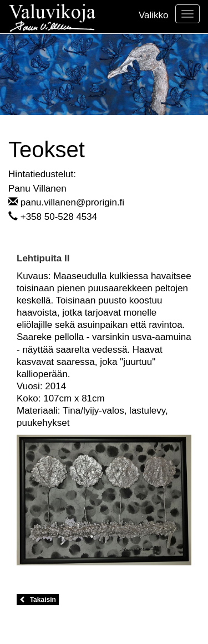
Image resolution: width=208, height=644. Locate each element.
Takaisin (38, 600)
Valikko (154, 15)
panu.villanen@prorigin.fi (72, 202)
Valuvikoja (52, 17)
